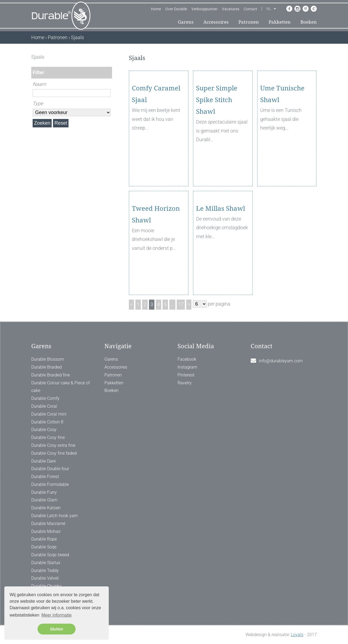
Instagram (187, 367)
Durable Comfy (45, 398)
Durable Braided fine (51, 375)
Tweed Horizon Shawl (156, 246)
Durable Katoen (46, 508)
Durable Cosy (44, 430)
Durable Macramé (48, 524)
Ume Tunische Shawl (282, 125)
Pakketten (280, 22)
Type (38, 103)
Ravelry (185, 383)
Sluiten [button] (57, 629)
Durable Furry (44, 492)
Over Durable (176, 9)
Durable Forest (45, 477)
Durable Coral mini (49, 414)
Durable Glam (44, 500)
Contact (250, 9)
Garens (186, 22)
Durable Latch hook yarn (55, 516)
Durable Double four (50, 469)
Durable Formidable (50, 484)
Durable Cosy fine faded (54, 453)
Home (156, 9)
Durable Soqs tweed (50, 555)
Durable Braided (46, 367)
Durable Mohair (46, 531)
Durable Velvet (45, 578)
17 (181, 304)
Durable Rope (44, 539)
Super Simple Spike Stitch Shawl (217, 131)
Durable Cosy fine (48, 437)
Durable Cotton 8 (47, 422)
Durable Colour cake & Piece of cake (60, 387)
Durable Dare (43, 461)
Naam (39, 84)
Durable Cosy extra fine (53, 445)
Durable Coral (44, 406)
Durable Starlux (46, 563)
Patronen (249, 22)
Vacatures (231, 9)
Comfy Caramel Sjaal (156, 125)
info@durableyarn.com (281, 361)
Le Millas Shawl (220, 240)
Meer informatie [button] (56, 615)
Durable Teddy (45, 571)
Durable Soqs (44, 547)
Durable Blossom (48, 359)
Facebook (187, 359)
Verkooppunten (204, 9)
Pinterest (186, 375)
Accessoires (216, 22)
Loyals (297, 635)
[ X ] (108, 57)
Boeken (309, 22)
